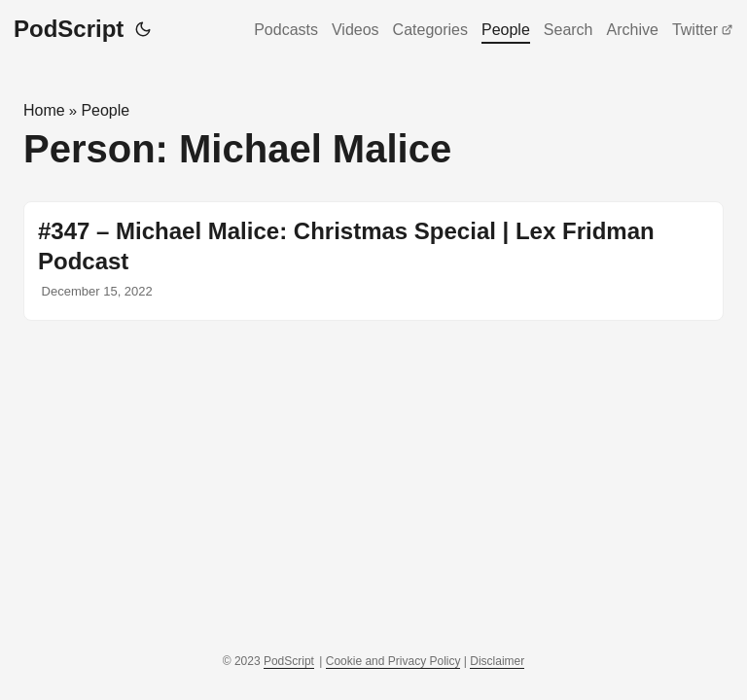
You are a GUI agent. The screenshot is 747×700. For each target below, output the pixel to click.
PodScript (69, 29)
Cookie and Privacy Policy (393, 661)
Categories (430, 30)
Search (569, 30)
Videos (356, 30)
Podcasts (286, 30)
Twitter (703, 30)
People (506, 30)
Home (44, 110)
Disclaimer (497, 661)
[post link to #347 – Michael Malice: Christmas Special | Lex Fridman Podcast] (373, 261)
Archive (633, 30)
